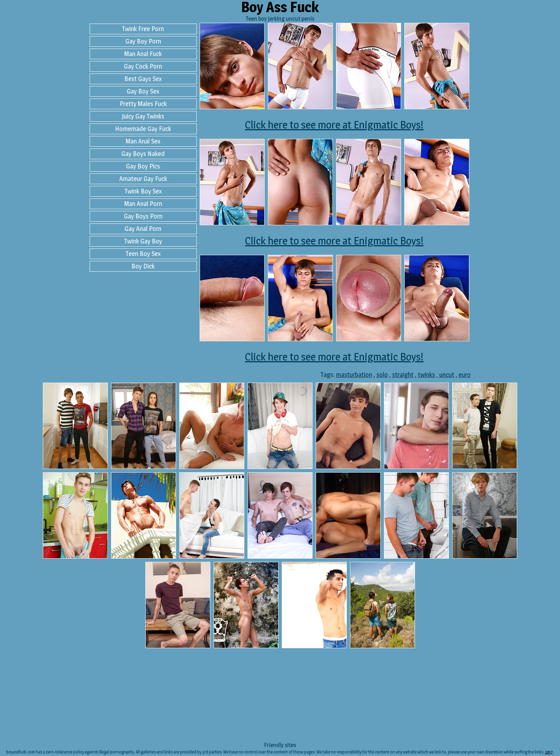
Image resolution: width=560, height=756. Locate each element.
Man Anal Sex (143, 141)
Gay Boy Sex (143, 91)
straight (403, 375)
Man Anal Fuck (143, 54)
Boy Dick (143, 266)
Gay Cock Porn (143, 66)
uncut (447, 375)
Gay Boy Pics (143, 166)
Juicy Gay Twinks (143, 116)
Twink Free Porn (143, 29)
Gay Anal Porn (143, 229)
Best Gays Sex (143, 79)
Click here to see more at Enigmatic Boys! (334, 125)
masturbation (354, 375)
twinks (426, 375)
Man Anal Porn (143, 204)
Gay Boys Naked (143, 154)
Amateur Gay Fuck (143, 179)
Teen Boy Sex (143, 254)
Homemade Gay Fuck (143, 129)
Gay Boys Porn (143, 216)
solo (382, 375)
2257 (549, 752)
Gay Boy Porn (143, 41)
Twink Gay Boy (143, 241)
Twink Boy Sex (143, 191)
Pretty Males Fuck (143, 104)
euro (465, 375)
